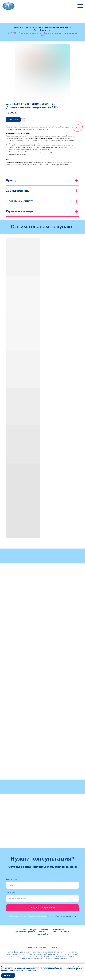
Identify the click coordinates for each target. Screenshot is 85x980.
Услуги (33, 930)
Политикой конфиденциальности (62, 916)
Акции (42, 932)
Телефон (11, 893)
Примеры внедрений (25, 932)
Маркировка (58, 930)
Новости (53, 932)
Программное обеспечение (54, 27)
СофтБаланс (40, 30)
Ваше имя (12, 879)
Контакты (66, 932)
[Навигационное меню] (80, 6)
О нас (23, 930)
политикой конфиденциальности (23, 971)
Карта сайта (43, 934)
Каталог (30, 27)
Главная (17, 27)
